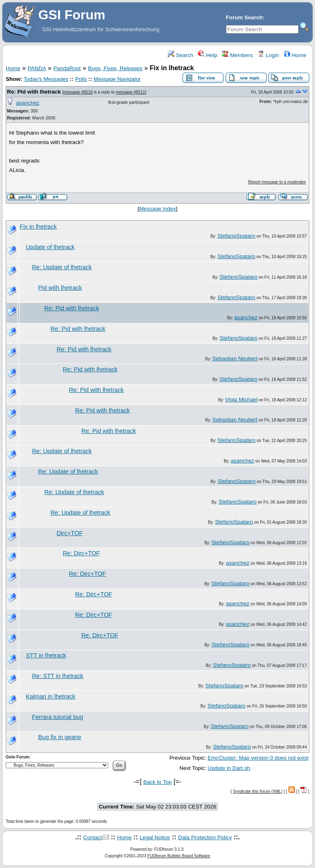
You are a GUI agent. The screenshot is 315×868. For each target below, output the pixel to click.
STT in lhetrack (46, 655)
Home (295, 55)
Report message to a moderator (277, 182)
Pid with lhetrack (60, 288)
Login (268, 55)
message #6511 (130, 92)
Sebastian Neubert (235, 358)
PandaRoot (67, 68)
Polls (81, 79)
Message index (157, 209)
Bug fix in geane (60, 737)
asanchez (28, 103)
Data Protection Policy (205, 837)
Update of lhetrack (50, 247)
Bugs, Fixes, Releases (115, 68)
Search (180, 55)
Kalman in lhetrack (51, 696)
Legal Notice (155, 837)
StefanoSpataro (236, 236)
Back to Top (157, 782)
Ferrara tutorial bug (58, 717)
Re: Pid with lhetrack (34, 92)
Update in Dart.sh (229, 768)
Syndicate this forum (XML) (258, 791)
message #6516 (78, 92)
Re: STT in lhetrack (58, 676)
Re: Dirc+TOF (81, 553)
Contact (93, 837)
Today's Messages (46, 79)
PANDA (37, 68)
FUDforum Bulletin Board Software (179, 856)
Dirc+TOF (70, 533)
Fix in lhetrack (38, 227)
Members (237, 55)
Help (208, 55)
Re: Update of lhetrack (62, 267)
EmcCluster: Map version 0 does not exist (258, 758)
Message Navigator (117, 79)
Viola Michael (241, 400)
